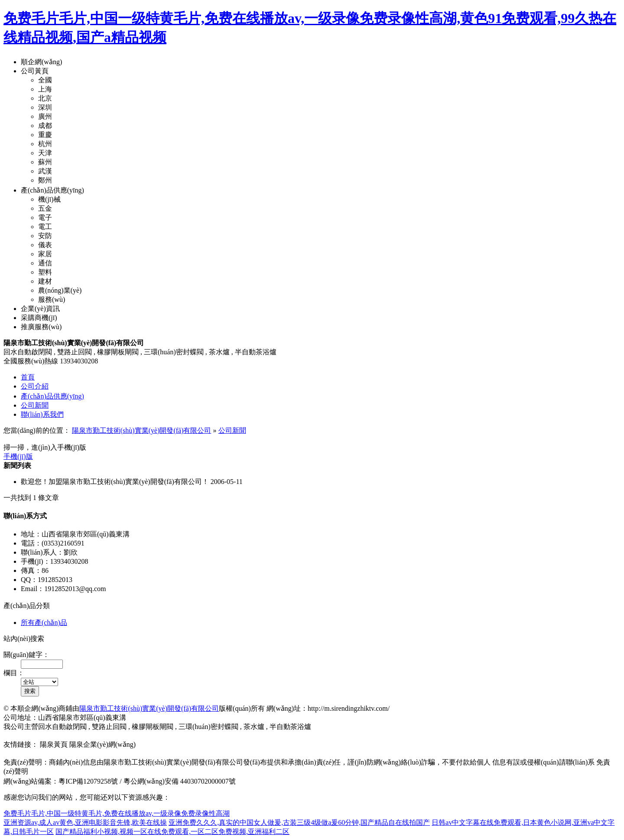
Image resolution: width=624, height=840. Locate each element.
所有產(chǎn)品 (44, 623)
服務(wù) (52, 299)
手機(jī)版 (18, 456)
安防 (45, 236)
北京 (45, 98)
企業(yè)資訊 (40, 309)
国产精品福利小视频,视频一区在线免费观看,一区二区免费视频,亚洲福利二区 (172, 832)
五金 (45, 208)
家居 (45, 254)
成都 (45, 126)
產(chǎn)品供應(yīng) (52, 190)
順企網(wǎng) (41, 62)
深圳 (45, 107)
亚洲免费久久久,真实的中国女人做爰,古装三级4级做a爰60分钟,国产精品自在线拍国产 (299, 822)
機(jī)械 (49, 199)
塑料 (45, 272)
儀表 (45, 245)
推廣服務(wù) (41, 327)
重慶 (45, 135)
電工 (45, 227)
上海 (45, 89)
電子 (45, 217)
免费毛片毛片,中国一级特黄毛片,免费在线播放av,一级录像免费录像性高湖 (117, 813)
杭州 (45, 144)
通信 (45, 263)
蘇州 (45, 162)
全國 (45, 80)
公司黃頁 (35, 71)
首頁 (28, 377)
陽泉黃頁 (54, 744)
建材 (45, 281)
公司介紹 (35, 386)
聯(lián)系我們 (42, 414)
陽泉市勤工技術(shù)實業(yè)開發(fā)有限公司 (142, 430)
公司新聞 (35, 405)
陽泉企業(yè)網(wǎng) (102, 744)
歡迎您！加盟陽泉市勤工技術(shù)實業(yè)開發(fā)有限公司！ (115, 482)
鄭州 (45, 180)
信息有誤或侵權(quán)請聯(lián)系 (543, 762)
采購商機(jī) (39, 318)
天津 (45, 153)
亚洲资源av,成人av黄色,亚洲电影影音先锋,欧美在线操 (85, 822)
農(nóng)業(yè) (60, 290)
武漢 (45, 171)
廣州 (45, 116)
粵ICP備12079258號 (88, 781)
